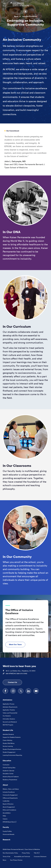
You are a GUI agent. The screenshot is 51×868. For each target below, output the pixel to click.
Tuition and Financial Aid (10, 713)
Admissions (7, 700)
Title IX (37, 853)
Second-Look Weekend (10, 722)
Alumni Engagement (9, 807)
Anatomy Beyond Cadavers (11, 777)
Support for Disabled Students (12, 737)
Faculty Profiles (7, 831)
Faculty (6, 827)
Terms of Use (7, 856)
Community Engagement (10, 795)
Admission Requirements (10, 707)
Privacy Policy (26, 853)
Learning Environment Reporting (12, 755)
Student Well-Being (9, 743)
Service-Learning (8, 746)
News (4, 860)
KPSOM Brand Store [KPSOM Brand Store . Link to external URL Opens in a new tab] (10, 822)
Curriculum (6, 765)
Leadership (6, 801)
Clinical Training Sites (9, 768)
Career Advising (7, 740)
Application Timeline (9, 710)
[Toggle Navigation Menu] (4, 4)
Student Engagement (9, 752)
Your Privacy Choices (16, 860)
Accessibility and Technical (22, 856)
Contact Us (12, 682)
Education (7, 761)
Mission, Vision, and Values (11, 789)
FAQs (4, 816)
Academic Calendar (8, 771)
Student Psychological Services (12, 749)
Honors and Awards (8, 834)
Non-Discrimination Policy (10, 853)
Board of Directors (8, 804)
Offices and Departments (10, 798)
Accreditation (7, 813)
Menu (4, 6)
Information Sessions (9, 719)
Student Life (8, 730)
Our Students (7, 716)
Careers (5, 819)
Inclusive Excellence (9, 792)
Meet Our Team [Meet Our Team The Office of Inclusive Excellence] (15, 644)
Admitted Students (8, 734)
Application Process (8, 704)
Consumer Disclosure (40, 856)
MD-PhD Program (8, 725)
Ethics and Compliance (9, 810)
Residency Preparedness (10, 780)
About (16, 16)
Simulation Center (8, 774)
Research (7, 840)
